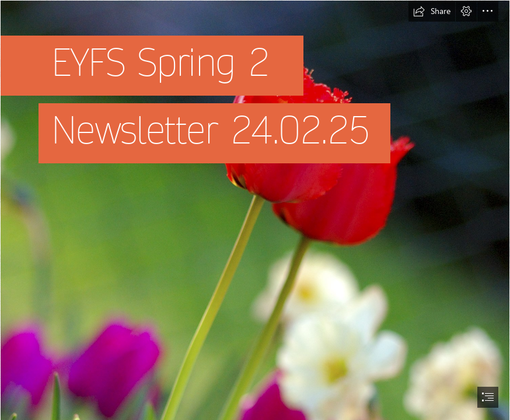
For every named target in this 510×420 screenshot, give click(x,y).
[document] (255, 210)
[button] (432, 11)
